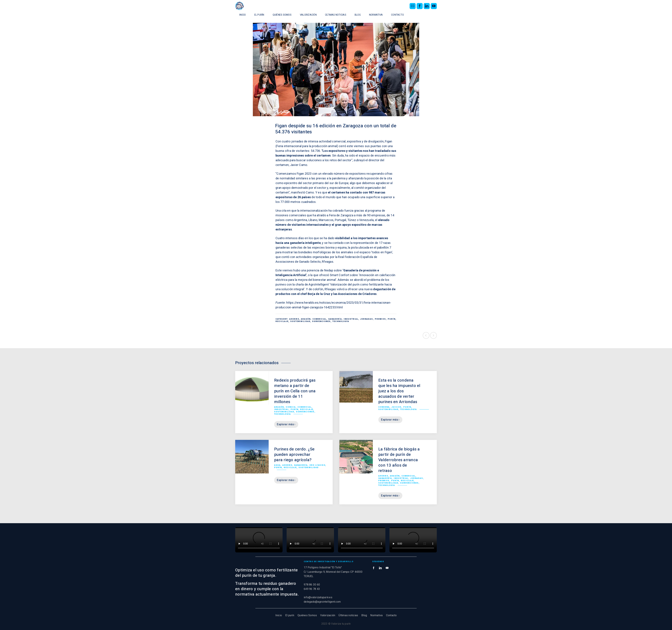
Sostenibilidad (300, 321)
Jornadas (367, 319)
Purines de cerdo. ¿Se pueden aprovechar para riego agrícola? (294, 455)
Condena (384, 407)
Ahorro (294, 319)
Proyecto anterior (426, 335)
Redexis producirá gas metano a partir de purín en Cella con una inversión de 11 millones (295, 391)
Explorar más (286, 424)
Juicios (396, 407)
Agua (277, 465)
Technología (341, 321)
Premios (380, 319)
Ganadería (335, 319)
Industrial (351, 319)
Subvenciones (321, 321)
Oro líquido (317, 465)
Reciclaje (282, 321)
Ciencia (291, 407)
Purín (392, 319)
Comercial (319, 319)
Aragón (306, 319)
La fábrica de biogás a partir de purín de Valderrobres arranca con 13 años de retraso (399, 460)
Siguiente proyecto (433, 335)
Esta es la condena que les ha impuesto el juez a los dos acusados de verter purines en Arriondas (399, 391)
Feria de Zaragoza (341, 215)
